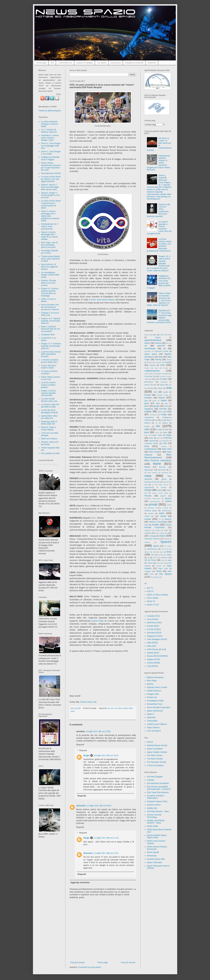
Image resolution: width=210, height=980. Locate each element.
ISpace (165, 423)
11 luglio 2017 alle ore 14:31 (106, 853)
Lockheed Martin (151, 443)
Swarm (147, 552)
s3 (160, 519)
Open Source (163, 485)
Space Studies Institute (157, 752)
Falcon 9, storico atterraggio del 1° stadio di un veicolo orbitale (49, 236)
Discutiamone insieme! (51, 173)
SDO (146, 525)
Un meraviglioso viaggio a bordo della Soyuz (50, 275)
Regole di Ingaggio (85, 63)
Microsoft (162, 470)
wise (169, 571)
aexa (154, 335)
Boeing (150, 684)
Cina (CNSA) (153, 619)
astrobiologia (150, 348)
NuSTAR (166, 482)
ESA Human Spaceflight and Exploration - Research (159, 788)
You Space (102, 63)
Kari (146, 435)
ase (168, 343)
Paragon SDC (153, 694)
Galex (154, 401)
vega (170, 560)
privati (153, 504)
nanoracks (165, 473)
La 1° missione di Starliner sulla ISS (49, 131)
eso (155, 392)
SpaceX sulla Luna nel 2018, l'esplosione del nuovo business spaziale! (158, 210)
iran (156, 420)
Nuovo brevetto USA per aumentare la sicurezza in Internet (50, 307)
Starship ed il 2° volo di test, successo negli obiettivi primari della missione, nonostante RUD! (159, 316)
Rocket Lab (152, 697)
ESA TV (150, 591)
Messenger (149, 470)
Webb (159, 571)
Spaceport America (152, 539)
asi (109, 708)
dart (157, 379)
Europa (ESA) (153, 626)
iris (162, 420)
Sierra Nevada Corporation (159, 707)
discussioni (149, 382)
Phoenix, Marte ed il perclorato (50, 443)
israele (147, 426)
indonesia (153, 415)
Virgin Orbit (163, 569)
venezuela (160, 563)
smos (166, 530)
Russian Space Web (156, 859)
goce (147, 406)
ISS (52, 63)
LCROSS (167, 438)
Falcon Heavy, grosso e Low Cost (50, 378)
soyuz (162, 536)
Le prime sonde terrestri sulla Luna (49, 400)
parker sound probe (160, 493)
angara (158, 337)
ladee (151, 438)
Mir (170, 470)
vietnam (159, 566)
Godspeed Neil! (48, 335)
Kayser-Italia (97, 621)
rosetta (163, 516)
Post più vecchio (128, 962)
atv (165, 348)
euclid (166, 392)
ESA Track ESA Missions (158, 792)
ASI (95, 702)
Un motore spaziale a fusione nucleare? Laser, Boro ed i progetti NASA (159, 228)
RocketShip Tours (155, 704)
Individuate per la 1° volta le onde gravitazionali (50, 226)
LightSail (152, 441)
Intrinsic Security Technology (154, 816)
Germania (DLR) (154, 633)
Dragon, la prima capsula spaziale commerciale (48, 393)
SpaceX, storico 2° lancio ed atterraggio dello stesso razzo (50, 187)
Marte (157, 464)
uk (148, 558)
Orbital (148, 490)
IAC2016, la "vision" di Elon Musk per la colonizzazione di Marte (159, 144)
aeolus (147, 335)
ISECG (150, 742)
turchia (161, 555)
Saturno (168, 519)
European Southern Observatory (155, 797)
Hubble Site (152, 808)
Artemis (158, 343)
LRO (165, 443)
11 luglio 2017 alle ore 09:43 (99, 806)
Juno (165, 432)
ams (170, 335)
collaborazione (152, 371)
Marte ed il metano (49, 439)
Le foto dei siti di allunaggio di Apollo (50, 411)
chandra (152, 365)
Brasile (149, 362)
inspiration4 (149, 417)
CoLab (166, 368)
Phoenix (148, 496)
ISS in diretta (153, 598)
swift (155, 552)
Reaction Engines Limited (158, 508)
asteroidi (161, 346)
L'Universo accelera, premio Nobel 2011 (50, 361)
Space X (151, 714)
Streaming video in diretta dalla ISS (49, 423)
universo (164, 558)
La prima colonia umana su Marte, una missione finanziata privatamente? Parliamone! (159, 245)
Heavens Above (154, 805)
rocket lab (149, 516)
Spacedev (151, 717)
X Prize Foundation (155, 765)
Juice (157, 433)
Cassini (168, 362)
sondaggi (152, 536)
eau (155, 385)
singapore (148, 530)
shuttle (155, 525)
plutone (168, 498)
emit (170, 385)
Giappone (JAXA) (155, 636)
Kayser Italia (127, 708)
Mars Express (155, 452)
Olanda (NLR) (153, 653)
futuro (161, 398)
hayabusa (149, 409)
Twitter (169, 555)
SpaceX (166, 542)
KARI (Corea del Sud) (156, 649)
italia (120, 708)
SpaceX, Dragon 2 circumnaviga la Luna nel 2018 (50, 195)
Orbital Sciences (154, 691)
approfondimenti (153, 340)
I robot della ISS (65, 63)
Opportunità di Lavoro (155, 487)
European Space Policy (157, 801)
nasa (73, 711)
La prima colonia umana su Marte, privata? (48, 385)
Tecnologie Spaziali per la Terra (49, 252)
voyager (148, 571)
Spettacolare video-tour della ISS (50, 417)
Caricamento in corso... (49, 464)
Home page (41, 63)
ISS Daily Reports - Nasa (158, 811)
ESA (90, 702)
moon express (153, 473)
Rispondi (80, 745)
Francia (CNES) (154, 629)
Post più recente (77, 962)
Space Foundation (155, 749)
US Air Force (150, 560)
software (148, 533)
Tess (153, 555)
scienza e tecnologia (158, 522)
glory (166, 403)
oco (146, 485)
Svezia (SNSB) (153, 663)
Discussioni (116, 63)
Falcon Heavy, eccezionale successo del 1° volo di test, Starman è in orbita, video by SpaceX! (159, 299)
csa (150, 379)
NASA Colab (152, 826)
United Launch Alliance (157, 724)
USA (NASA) (152, 666)
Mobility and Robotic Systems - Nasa (156, 822)
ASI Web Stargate (155, 777)
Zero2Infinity (155, 577)
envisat (150, 388)
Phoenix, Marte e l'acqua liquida (48, 428)
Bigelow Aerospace (155, 677)
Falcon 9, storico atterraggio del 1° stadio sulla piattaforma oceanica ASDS (50, 216)
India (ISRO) (152, 643)
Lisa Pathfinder (164, 441)
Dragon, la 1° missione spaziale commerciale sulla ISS (51, 346)
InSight (164, 415)
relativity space (151, 511)
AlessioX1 (81, 806)
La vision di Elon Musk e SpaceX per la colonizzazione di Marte (51, 204)
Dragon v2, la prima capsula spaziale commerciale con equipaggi (50, 292)
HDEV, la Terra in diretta (157, 595)
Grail (166, 406)
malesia (164, 446)
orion (160, 490)
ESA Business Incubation (158, 783)
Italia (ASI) (151, 646)
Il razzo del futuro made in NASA (49, 367)
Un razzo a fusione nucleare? (49, 372)
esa (112, 708)
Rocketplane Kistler (155, 701)
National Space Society (157, 745)
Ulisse (155, 558)
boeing (158, 359)
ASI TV (150, 588)
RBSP (169, 505)
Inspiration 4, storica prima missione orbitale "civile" (50, 138)
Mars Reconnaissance (158, 456)
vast (163, 560)
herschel (163, 409)
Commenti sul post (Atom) (90, 967)
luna (147, 446)
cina (162, 365)
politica (168, 501)
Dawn (165, 379)
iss (116, 708)
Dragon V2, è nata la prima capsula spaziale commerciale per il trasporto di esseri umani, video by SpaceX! (159, 263)
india (169, 412)
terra (169, 552)
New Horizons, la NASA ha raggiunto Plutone (49, 267)
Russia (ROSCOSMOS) (157, 656)
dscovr (147, 385)
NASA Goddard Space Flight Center (157, 836)
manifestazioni (151, 449)
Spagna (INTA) (153, 659)
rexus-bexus (167, 511)
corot (161, 376)
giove (147, 403)
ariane (147, 343)
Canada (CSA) (153, 616)
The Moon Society (155, 759)
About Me (152, 63)
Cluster (147, 368)
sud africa (165, 549)
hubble (148, 412)
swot (161, 552)
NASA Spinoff (153, 852)
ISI (156, 423)
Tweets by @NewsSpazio (50, 111)
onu (153, 485)
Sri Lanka (168, 546)
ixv (157, 430)
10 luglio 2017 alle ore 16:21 (106, 755)
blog (161, 357)
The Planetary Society (157, 762)
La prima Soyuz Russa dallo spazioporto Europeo (51, 354)
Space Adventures (155, 711)
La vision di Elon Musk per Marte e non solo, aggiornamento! (51, 179)
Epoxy (160, 388)
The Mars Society (155, 755)
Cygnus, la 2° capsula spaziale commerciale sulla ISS (51, 321)
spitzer (156, 546)
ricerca (151, 513)
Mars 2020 (167, 449)
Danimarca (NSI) (154, 623)
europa (148, 395)
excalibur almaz (162, 395)
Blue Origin (152, 681)
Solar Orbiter (160, 533)
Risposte (83, 750)
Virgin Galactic (153, 727)
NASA (83, 702)
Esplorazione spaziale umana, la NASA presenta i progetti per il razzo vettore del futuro (159, 163)
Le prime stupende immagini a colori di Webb (49, 124)
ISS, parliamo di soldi (50, 453)
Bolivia (169, 360)
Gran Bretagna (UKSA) (157, 639)
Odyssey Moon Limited (157, 687)
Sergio (86, 755)
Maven (147, 467)
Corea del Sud (150, 376)
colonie (147, 374)
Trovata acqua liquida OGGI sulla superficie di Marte (50, 259)
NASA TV (151, 601)
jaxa (147, 432)
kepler (169, 435)
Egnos (162, 385)
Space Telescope (154, 862)
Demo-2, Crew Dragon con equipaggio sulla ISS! (51, 146)
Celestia (150, 780)
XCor (152, 574)
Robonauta (152, 856)
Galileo (164, 400)
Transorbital (152, 721)
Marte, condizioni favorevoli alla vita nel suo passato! (50, 329)
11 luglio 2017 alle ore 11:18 (106, 838)
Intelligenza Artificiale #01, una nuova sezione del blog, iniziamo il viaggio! (159, 282)
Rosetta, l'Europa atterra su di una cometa (49, 283)
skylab (158, 530)
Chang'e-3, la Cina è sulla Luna (50, 314)
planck (163, 496)
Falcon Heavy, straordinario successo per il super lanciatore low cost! (51, 166)
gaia (146, 401)
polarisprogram (155, 501)
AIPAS (162, 335)
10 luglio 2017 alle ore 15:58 (98, 731)
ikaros (160, 412)
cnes (156, 368)
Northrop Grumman (152, 482)
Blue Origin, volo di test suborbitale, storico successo (49, 245)
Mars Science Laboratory (158, 460)
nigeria (164, 479)
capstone (158, 362)
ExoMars (148, 398)
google (156, 406)
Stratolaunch (152, 549)
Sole (170, 533)
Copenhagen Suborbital (161, 374)
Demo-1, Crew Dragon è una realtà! (51, 153)
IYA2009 (165, 430)
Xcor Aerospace (154, 731)
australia (147, 351)
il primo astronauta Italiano (102, 300)
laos (159, 438)
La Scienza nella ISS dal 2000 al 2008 (50, 406)
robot (162, 513)
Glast (158, 403)
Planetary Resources (152, 499)
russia (148, 519)
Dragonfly (164, 382)
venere (150, 563)
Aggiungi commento (80, 882)
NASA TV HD (153, 605)
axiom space (151, 354)
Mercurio (162, 467)
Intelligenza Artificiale (134, 63)
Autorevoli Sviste (161, 351)
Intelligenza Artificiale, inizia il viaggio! (50, 158)
